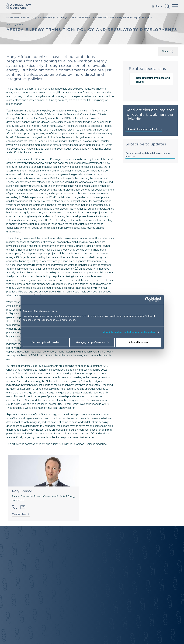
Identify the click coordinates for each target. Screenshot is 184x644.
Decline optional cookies (45, 342)
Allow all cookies (139, 342)
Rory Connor (22, 491)
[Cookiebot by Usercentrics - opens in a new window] (147, 299)
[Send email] (23, 507)
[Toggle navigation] (175, 6)
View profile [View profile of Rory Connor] (21, 514)
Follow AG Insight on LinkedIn (144, 129)
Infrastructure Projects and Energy (153, 80)
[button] (167, 7)
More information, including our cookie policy (129, 332)
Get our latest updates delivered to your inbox (148, 155)
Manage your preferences (92, 342)
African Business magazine (91, 444)
